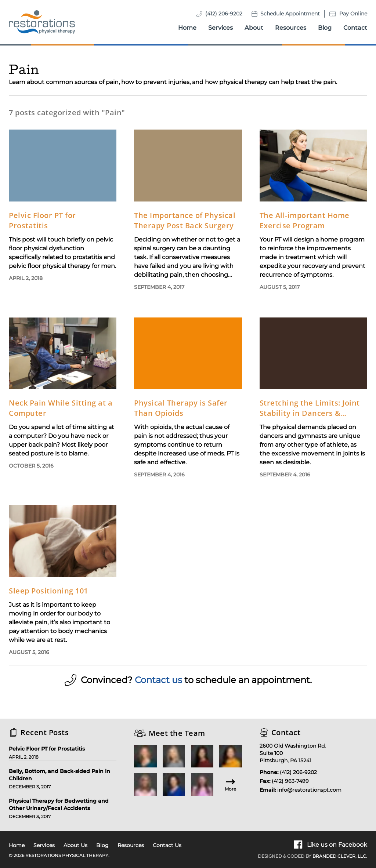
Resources (291, 28)
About (254, 28)
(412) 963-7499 (290, 781)
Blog (325, 28)
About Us (75, 845)
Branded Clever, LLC (339, 856)
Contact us (158, 680)
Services (220, 28)
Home (187, 28)
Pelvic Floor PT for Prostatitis (47, 749)
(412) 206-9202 (224, 14)
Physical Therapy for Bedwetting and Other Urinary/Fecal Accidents (59, 805)
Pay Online (353, 14)
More (230, 785)
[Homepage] (42, 22)
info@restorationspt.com (309, 790)
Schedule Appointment (290, 14)
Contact (355, 28)
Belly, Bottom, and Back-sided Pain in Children (59, 775)
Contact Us (167, 845)
